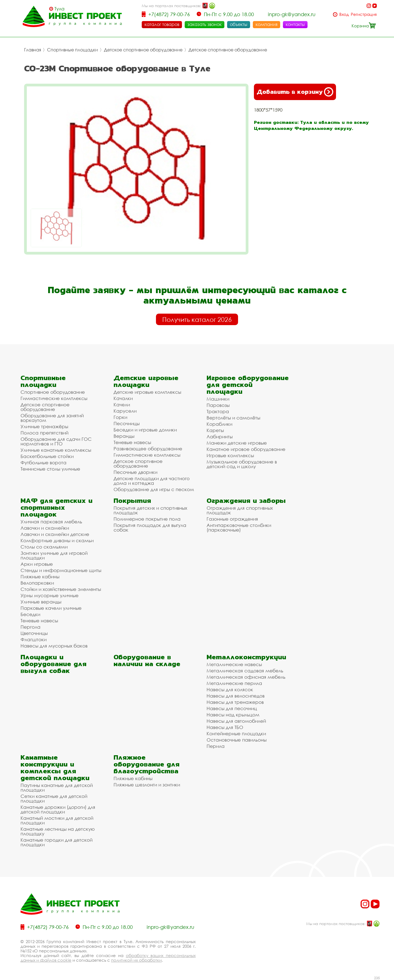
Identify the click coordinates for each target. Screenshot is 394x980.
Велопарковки (37, 583)
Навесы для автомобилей (236, 721)
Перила (216, 746)
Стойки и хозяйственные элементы (61, 589)
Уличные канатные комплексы (56, 450)
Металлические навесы (234, 664)
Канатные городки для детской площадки (57, 842)
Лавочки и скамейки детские (55, 534)
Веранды (124, 436)
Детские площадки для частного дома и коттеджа (152, 481)
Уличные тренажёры (44, 426)
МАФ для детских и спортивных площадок (57, 507)
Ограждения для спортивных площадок (240, 510)
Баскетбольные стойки (47, 456)
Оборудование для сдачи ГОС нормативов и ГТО (56, 441)
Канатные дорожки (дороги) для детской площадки (58, 809)
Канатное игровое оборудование (246, 449)
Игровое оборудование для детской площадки (248, 385)
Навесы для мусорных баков (54, 646)
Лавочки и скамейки (45, 528)
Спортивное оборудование (53, 392)
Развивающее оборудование (148, 449)
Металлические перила (234, 683)
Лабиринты (220, 437)
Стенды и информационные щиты (61, 570)
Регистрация (364, 14)
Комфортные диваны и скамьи (57, 540)
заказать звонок (205, 24)
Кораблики (219, 424)
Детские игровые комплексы (147, 392)
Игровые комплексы (230, 455)
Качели (122, 405)
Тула (60, 9)
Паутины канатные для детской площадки (57, 787)
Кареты (215, 430)
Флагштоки (34, 639)
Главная (33, 50)
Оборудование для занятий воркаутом (52, 418)
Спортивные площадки (73, 50)
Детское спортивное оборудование (143, 50)
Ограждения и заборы (246, 501)
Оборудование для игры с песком (154, 489)
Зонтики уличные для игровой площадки (54, 555)
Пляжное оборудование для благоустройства (147, 764)
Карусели (125, 411)
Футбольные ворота (44, 463)
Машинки (218, 399)
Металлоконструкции (246, 657)
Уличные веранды (41, 602)
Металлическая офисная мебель (246, 677)
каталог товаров (162, 24)
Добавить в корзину (295, 92)
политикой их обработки (136, 960)
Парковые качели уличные (51, 608)
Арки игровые (37, 564)
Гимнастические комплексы (54, 398)
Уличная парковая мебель (51, 522)
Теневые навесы (132, 442)
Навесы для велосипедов (236, 696)
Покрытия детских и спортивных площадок (150, 510)
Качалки (123, 398)
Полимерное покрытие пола (147, 519)
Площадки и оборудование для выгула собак (53, 664)
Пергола (31, 627)
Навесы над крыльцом (233, 715)
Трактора (218, 411)
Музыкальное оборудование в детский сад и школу (242, 464)
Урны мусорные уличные (50, 595)
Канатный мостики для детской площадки (57, 820)
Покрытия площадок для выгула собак (150, 527)
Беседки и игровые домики (145, 430)
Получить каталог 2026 (197, 319)
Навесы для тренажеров (235, 702)
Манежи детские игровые (237, 443)
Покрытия (132, 501)
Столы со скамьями (44, 547)
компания (266, 24)
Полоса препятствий (44, 433)
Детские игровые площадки (146, 381)
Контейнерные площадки (236, 733)
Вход (344, 14)
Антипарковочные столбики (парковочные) (239, 527)
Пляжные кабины (40, 577)
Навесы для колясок (230, 689)
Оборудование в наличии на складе (147, 660)
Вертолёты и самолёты (233, 418)
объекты (239, 24)
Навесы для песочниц (232, 708)
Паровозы (218, 405)
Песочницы (127, 423)
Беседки (30, 614)
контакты (295, 24)
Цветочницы (34, 633)
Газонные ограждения (232, 519)
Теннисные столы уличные (50, 469)
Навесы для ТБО (225, 727)
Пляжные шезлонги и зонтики (147, 785)
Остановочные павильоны (237, 740)
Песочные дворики (135, 472)
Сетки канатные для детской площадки (54, 798)
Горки (120, 417)
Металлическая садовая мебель (245, 671)
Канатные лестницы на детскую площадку (58, 831)
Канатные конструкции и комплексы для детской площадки (55, 768)
